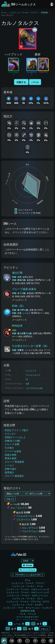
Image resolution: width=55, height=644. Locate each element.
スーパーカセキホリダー (28, 617)
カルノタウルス (30, 528)
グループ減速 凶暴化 (24, 289)
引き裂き (9, 448)
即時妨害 (17, 326)
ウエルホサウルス (26, 516)
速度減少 (9, 472)
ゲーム (4, 12)
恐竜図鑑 (44, 12)
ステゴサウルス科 (34, 388)
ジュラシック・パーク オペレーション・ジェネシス (28, 608)
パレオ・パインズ (28, 614)
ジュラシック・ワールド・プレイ (28, 598)
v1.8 (27, 384)
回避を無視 (11, 455)
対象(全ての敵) (12, 441)
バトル (35, 82)
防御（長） (19, 306)
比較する (21, 82)
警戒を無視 (11, 458)
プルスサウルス (30, 531)
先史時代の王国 (28, 611)
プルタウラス (23, 519)
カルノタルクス (18, 508)
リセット (45, 629)
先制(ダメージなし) (15, 437)
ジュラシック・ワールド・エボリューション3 (27, 589)
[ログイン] (52, 4)
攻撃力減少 (11, 469)
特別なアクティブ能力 (16, 430)
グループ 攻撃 (12, 444)
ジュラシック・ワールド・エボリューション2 (27, 592)
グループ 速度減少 (14, 476)
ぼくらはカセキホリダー (28, 620)
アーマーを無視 (13, 451)
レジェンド (31, 370)
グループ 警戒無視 (14, 462)
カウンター (11, 434)
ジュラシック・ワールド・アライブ (24, 12)
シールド (9, 465)
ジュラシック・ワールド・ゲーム (28, 586)
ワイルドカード (33, 375)
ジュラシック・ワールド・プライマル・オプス (28, 601)
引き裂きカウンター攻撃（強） (31, 346)
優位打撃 (17, 273)
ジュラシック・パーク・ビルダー (28, 604)
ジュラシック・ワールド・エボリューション (28, 595)
